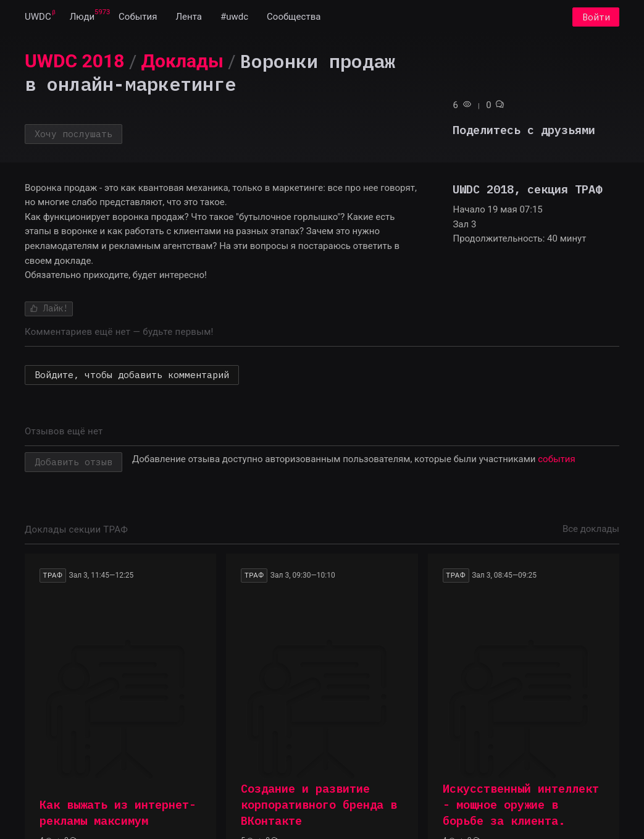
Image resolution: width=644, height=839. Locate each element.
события (556, 459)
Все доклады (591, 529)
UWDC (38, 17)
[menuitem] (38, 17)
